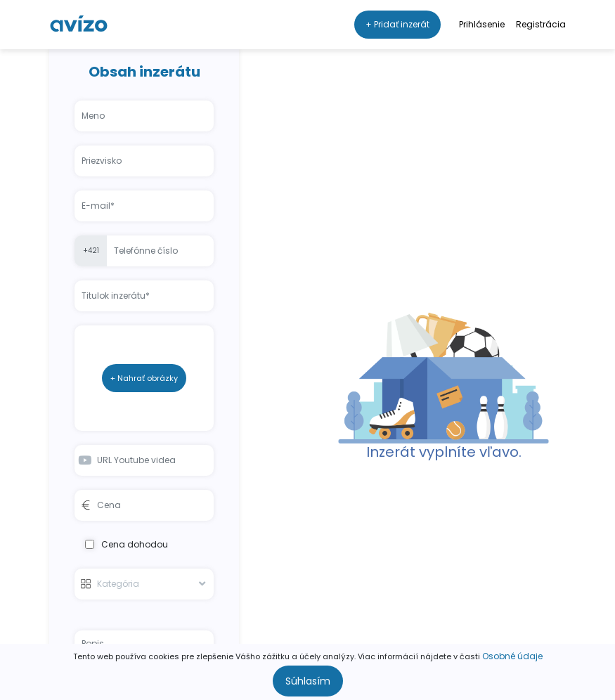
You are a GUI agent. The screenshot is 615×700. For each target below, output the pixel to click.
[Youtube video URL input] (144, 460)
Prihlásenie (482, 24)
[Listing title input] (144, 296)
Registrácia (541, 24)
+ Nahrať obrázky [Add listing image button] (144, 378)
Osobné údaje (512, 656)
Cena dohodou (127, 544)
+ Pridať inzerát (397, 24)
